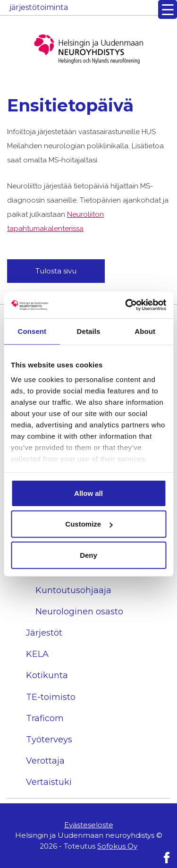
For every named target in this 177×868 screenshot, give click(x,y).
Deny (88, 555)
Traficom (45, 718)
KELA (37, 654)
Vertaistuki (49, 782)
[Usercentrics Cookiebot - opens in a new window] (126, 305)
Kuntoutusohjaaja (73, 590)
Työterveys (49, 740)
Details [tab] (89, 331)
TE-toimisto (51, 697)
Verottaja (45, 761)
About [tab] (145, 331)
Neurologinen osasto (79, 612)
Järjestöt (44, 633)
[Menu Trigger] (168, 9)
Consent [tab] (32, 331)
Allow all (88, 493)
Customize (89, 524)
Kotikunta (47, 675)
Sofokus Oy (117, 846)
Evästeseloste (89, 825)
